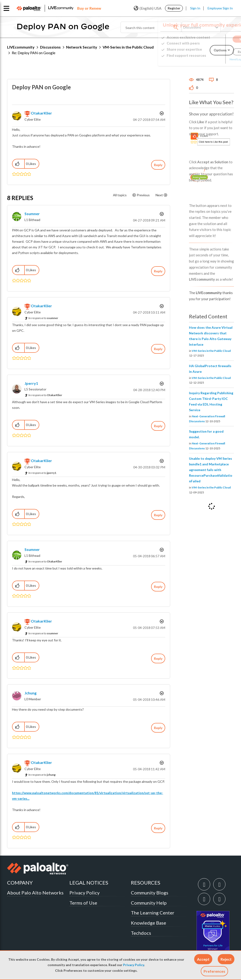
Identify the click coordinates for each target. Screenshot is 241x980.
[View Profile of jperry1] (31, 383)
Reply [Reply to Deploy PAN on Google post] (158, 165)
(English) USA (148, 8)
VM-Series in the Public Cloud (211, 351)
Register (174, 8)
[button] (203, 959)
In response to (43, 318)
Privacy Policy (134, 965)
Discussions (50, 47)
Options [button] (161, 113)
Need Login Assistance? (213, 59)
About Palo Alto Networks (35, 893)
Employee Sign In (220, 8)
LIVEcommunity (21, 47)
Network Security (82, 47)
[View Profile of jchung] (30, 693)
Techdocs (141, 933)
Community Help (149, 903)
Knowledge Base (149, 923)
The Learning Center (153, 913)
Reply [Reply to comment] (158, 271)
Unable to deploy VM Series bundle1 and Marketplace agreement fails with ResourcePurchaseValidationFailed (211, 470)
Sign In (195, 8)
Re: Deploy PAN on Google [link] (34, 53)
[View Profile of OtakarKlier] (41, 113)
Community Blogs (150, 893)
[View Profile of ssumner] (32, 214)
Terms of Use (83, 903)
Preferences (214, 971)
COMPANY (20, 883)
